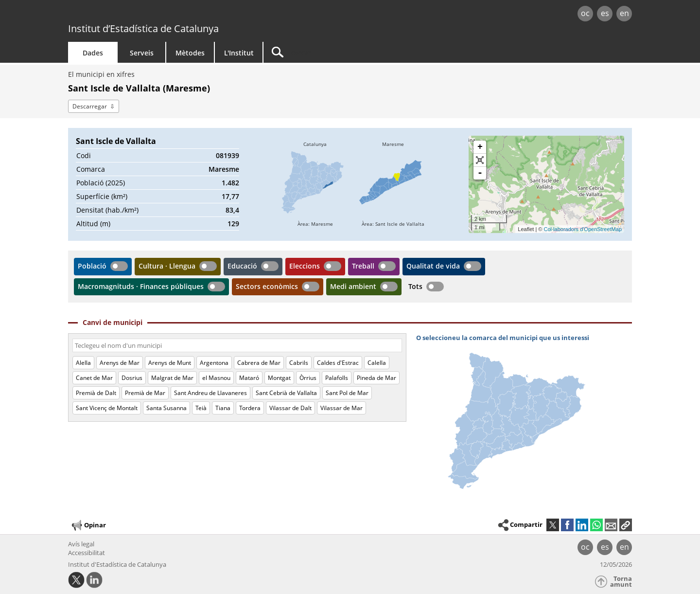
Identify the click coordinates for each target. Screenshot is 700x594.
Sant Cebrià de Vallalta (286, 393)
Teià (201, 408)
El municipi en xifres (101, 74)
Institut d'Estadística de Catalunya (117, 564)
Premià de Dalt (96, 393)
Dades (93, 53)
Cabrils (299, 363)
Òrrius (308, 378)
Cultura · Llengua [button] (167, 266)
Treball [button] (363, 266)
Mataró (249, 378)
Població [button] (92, 266)
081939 (227, 155)
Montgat (279, 378)
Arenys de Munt (170, 363)
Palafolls (337, 378)
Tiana (223, 408)
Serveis (142, 53)
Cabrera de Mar (259, 363)
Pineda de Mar (376, 378)
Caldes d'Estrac (338, 363)
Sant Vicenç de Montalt (107, 408)
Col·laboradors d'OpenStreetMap (583, 229)
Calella (377, 363)
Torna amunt (621, 582)
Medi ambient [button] (353, 286)
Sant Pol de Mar (347, 393)
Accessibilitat (87, 553)
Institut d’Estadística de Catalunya (143, 28)
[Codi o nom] (237, 345)
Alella (83, 363)
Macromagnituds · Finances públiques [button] (141, 286)
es (605, 13)
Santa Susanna (166, 408)
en (624, 13)
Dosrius (132, 378)
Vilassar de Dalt (290, 408)
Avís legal (81, 544)
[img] (315, 184)
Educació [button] (242, 266)
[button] (626, 525)
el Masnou (216, 378)
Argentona (214, 363)
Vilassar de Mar (341, 408)
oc (585, 13)
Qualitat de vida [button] (433, 266)
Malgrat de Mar (172, 378)
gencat (181, 14)
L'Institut (239, 53)
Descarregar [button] (90, 106)
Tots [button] (415, 286)
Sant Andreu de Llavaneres (210, 393)
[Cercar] (346, 52)
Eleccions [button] (305, 266)
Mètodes (190, 53)
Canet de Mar (94, 378)
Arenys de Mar (120, 363)
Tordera (250, 408)
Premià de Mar (145, 393)
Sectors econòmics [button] (267, 286)
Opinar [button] (88, 525)
